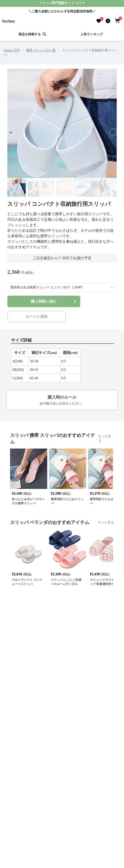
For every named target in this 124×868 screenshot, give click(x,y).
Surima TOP (12, 50)
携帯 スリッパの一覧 (41, 50)
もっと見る (105, 438)
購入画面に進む (54, 301)
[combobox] (62, 287)
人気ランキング (92, 34)
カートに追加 (36, 316)
